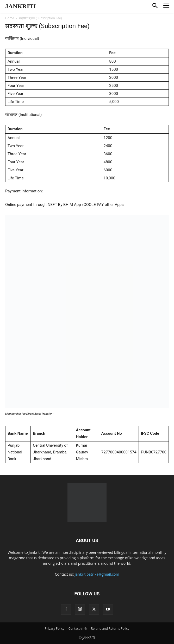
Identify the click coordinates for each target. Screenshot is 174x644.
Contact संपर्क (78, 629)
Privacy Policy (55, 629)
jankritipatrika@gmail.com (97, 574)
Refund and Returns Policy (110, 629)
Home (10, 18)
